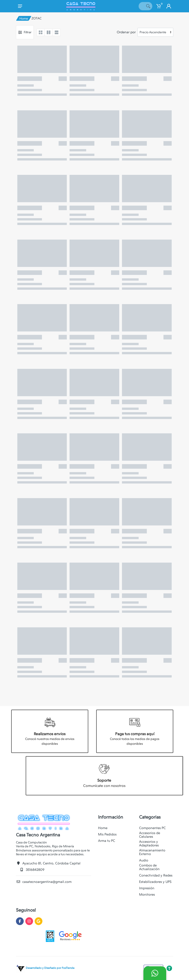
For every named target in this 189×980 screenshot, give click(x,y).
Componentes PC (152, 828)
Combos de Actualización (149, 867)
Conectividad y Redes (156, 875)
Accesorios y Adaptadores (149, 843)
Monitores (147, 895)
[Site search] (141, 6)
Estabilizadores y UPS (155, 882)
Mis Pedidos (107, 834)
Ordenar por (126, 32)
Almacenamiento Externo (152, 852)
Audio (144, 860)
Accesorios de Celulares (150, 835)
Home (24, 18)
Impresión (147, 888)
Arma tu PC (107, 841)
